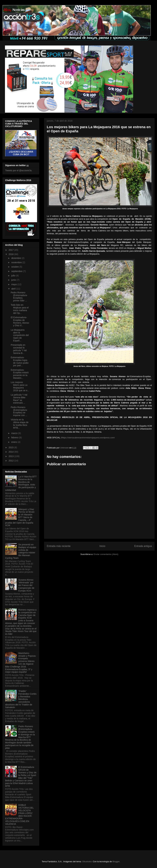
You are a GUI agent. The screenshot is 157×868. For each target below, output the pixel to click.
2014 (11, 452)
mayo (14, 284)
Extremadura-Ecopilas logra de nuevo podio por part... (20, 361)
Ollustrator (87, 862)
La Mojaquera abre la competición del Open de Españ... (20, 335)
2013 (11, 456)
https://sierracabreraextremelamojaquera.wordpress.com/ (88, 438)
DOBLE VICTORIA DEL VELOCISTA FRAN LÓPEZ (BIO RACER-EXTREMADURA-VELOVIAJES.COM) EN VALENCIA (19, 814)
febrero (15, 438)
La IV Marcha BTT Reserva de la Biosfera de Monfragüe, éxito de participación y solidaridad (21, 483)
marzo (15, 433)
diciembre (16, 258)
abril (14, 289)
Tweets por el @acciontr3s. (19, 170)
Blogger (116, 862)
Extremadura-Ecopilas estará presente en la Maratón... (20, 374)
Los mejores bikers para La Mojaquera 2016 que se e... (20, 386)
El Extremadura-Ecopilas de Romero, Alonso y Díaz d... (20, 321)
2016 (11, 254)
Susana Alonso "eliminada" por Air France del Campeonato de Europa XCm (26, 585)
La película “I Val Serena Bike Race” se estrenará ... (19, 399)
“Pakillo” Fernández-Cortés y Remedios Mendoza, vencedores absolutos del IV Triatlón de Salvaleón (21, 699)
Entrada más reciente (59, 546)
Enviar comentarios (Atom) (106, 554)
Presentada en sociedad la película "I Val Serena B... (19, 349)
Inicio (102, 546)
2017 (11, 250)
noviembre (17, 262)
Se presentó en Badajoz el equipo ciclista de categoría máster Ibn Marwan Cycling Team (21, 551)
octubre (15, 267)
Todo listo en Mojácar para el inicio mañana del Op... (20, 309)
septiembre (17, 271)
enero (14, 442)
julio (14, 276)
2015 (11, 447)
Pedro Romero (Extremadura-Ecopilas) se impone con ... (19, 411)
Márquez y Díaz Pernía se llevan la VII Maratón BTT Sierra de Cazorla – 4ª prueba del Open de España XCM (20, 517)
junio (14, 280)
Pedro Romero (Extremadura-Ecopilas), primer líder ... (19, 297)
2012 (11, 461)
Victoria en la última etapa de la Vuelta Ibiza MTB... (20, 424)
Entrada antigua (143, 546)
